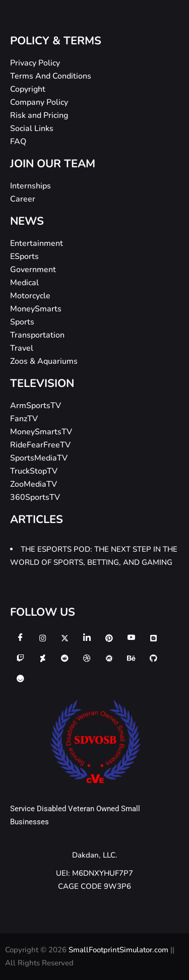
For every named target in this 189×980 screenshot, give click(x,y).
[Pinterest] (109, 638)
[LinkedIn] (87, 638)
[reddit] (65, 658)
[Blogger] (153, 638)
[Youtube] (131, 638)
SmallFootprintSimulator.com (119, 950)
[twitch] (20, 658)
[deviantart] (42, 658)
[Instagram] (42, 638)
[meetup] (109, 658)
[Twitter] (65, 638)
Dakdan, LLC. (95, 855)
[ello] (20, 678)
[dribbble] (87, 658)
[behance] (131, 658)
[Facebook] (20, 638)
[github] (153, 658)
